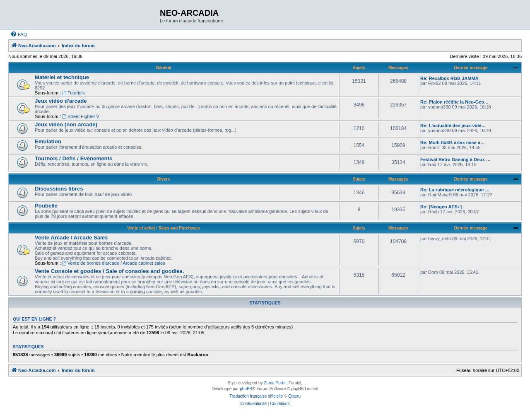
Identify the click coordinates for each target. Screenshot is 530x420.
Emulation (48, 141)
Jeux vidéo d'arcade (61, 101)
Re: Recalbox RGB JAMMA (449, 78)
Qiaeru (294, 396)
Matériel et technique (62, 77)
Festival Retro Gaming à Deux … (455, 159)
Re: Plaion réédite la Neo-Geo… (454, 102)
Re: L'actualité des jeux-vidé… (453, 126)
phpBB (246, 389)
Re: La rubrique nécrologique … (455, 190)
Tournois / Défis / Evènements (73, 158)
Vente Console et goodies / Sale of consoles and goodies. (110, 271)
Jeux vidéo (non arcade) (66, 124)
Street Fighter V (81, 116)
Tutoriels (73, 93)
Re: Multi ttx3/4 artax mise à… (453, 142)
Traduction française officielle (256, 396)
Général (163, 68)
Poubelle (46, 206)
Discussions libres (59, 189)
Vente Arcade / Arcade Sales (71, 238)
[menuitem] (19, 34)
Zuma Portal (275, 383)
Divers (164, 179)
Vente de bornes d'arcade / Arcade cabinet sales (114, 263)
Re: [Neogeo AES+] (441, 207)
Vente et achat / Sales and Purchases (164, 228)
